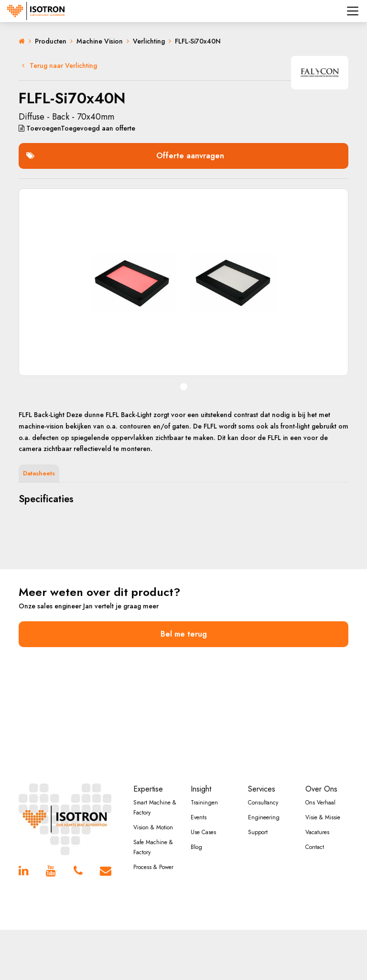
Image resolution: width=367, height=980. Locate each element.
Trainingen (204, 803)
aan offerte (77, 128)
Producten (51, 41)
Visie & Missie (323, 817)
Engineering (264, 817)
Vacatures (317, 832)
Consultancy (263, 803)
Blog (196, 847)
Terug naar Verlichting (59, 66)
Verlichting (149, 41)
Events (199, 817)
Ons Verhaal (320, 803)
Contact (315, 847)
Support (258, 832)
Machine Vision (100, 41)
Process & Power (153, 867)
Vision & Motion (153, 827)
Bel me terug (184, 634)
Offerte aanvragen (125, 156)
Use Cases (203, 832)
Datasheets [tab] (39, 473)
